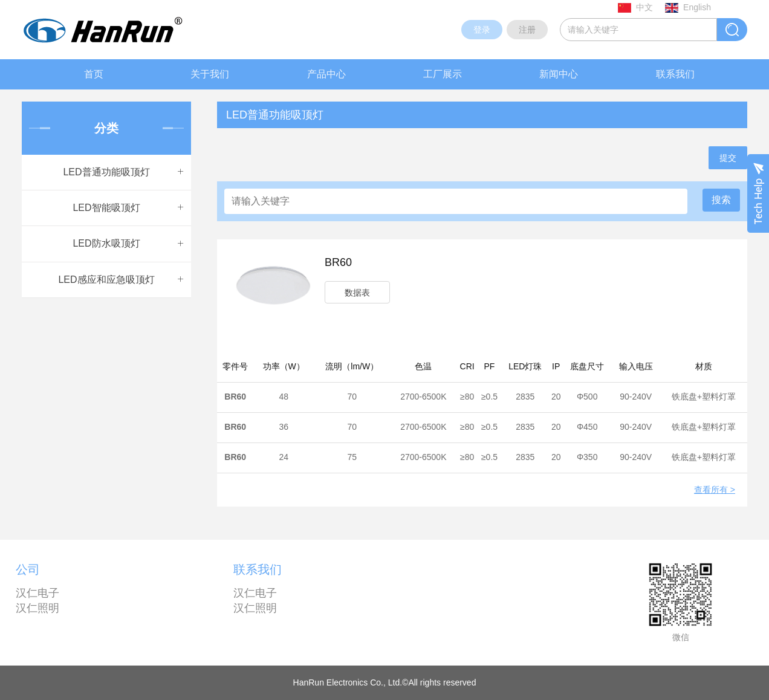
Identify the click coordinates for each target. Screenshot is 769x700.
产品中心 (326, 74)
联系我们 (675, 74)
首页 (94, 74)
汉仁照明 (37, 608)
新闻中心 (559, 74)
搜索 (721, 200)
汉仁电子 (37, 593)
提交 (728, 158)
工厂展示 (443, 74)
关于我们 (210, 74)
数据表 (357, 293)
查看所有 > (715, 490)
